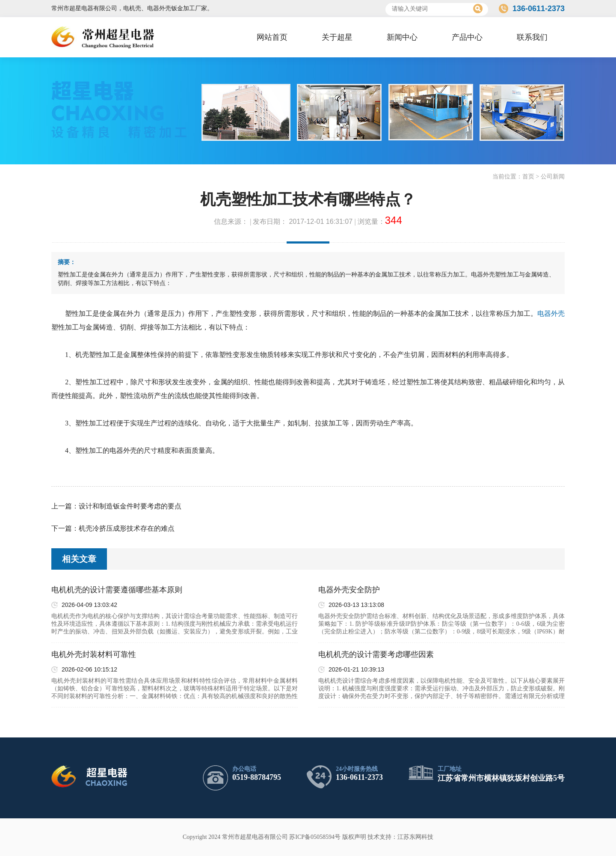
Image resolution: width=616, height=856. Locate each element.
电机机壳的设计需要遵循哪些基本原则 (117, 590)
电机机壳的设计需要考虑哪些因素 (376, 654)
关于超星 (337, 37)
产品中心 (467, 37)
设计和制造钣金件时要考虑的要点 (130, 506)
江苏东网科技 (415, 837)
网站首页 (272, 37)
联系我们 (532, 37)
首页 (528, 177)
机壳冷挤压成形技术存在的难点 (127, 528)
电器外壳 (551, 314)
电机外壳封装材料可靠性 (94, 654)
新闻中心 (402, 37)
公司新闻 (553, 177)
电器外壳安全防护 (349, 590)
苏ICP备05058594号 (315, 837)
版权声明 (354, 837)
